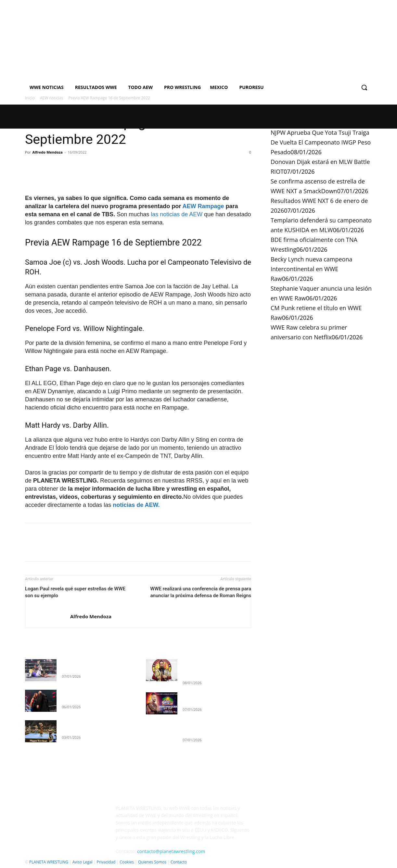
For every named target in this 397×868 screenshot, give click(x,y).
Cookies (127, 862)
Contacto (179, 862)
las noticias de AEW (177, 214)
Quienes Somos (152, 862)
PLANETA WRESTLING (49, 862)
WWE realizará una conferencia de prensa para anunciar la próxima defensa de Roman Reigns (201, 592)
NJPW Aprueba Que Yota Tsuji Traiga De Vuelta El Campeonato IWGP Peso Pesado (321, 142)
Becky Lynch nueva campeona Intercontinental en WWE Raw (311, 269)
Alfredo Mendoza (48, 152)
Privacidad (106, 862)
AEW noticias (52, 98)
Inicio (30, 98)
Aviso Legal (83, 862)
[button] (364, 87)
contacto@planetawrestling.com (171, 851)
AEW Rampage (203, 206)
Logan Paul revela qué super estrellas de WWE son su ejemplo (75, 592)
